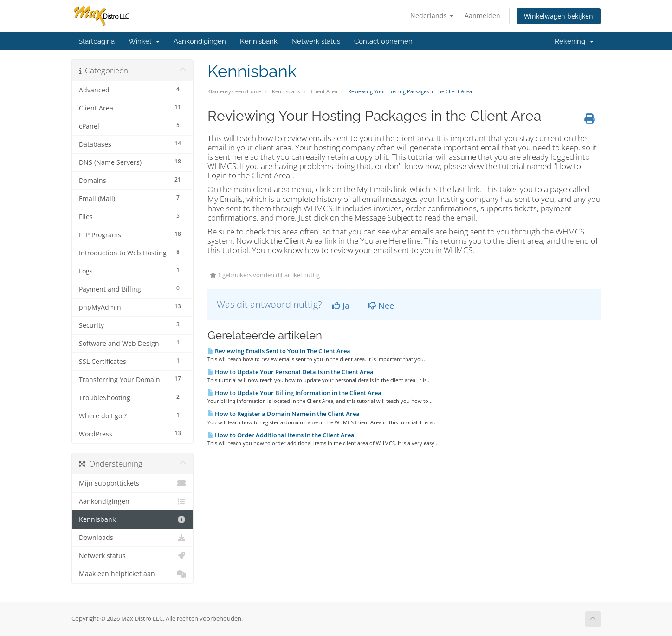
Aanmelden (482, 16)
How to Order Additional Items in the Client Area (281, 435)
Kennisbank (259, 41)
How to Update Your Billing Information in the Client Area (294, 393)
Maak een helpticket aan (132, 574)
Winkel (144, 41)
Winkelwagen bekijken (559, 16)
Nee (381, 305)
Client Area (324, 91)
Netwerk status (316, 41)
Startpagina (97, 41)
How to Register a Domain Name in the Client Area (284, 414)
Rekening (574, 41)
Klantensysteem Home (234, 91)
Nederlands (432, 16)
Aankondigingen (200, 41)
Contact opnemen (383, 41)
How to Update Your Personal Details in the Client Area (291, 372)
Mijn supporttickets (132, 483)
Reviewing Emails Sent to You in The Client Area (279, 351)
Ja (341, 305)
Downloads (132, 538)
